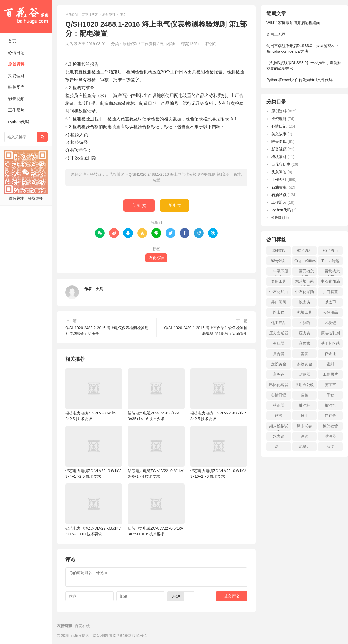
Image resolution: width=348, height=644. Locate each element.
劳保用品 (330, 312)
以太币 (330, 302)
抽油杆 (304, 405)
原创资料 (16, 64)
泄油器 (330, 436)
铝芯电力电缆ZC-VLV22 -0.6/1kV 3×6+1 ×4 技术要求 (156, 452)
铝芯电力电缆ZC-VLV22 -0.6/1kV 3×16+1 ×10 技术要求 (94, 510)
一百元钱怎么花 (304, 272)
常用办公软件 (304, 386)
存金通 (330, 354)
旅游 (279, 416)
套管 (304, 354)
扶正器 (279, 405)
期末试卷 (304, 426)
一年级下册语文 (279, 272)
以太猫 (279, 312)
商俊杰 (304, 343)
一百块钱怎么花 (330, 272)
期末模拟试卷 (279, 427)
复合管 (279, 354)
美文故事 (279, 134)
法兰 (279, 447)
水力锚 (279, 436)
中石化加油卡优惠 (279, 293)
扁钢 (304, 395)
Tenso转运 (330, 261)
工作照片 (16, 110)
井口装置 (330, 292)
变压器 (279, 343)
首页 (12, 41)
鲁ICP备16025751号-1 (128, 636)
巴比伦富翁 (279, 385)
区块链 (330, 323)
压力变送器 (279, 333)
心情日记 (16, 53)
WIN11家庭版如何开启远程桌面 (293, 23)
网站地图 (100, 636)
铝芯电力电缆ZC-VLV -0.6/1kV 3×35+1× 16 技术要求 (156, 395)
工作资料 (149, 44)
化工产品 (279, 323)
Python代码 (19, 122)
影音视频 (16, 99)
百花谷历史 (281, 164)
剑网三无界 (276, 34)
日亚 (304, 416)
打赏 (175, 205)
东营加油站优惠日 (304, 283)
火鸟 (100, 289)
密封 (330, 364)
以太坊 (304, 302)
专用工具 (279, 281)
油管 (304, 436)
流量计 (304, 447)
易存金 (330, 416)
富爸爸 (279, 374)
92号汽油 (304, 250)
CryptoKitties (305, 261)
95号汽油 (330, 250)
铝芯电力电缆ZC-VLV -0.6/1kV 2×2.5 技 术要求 (94, 395)
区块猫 (304, 323)
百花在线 (82, 626)
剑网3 (276, 218)
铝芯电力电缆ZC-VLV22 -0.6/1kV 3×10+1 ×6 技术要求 (219, 452)
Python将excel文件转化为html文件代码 (299, 80)
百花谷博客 (26, 16)
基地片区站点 (330, 345)
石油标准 (167, 44)
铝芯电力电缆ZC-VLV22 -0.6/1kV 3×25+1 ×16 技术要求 (156, 510)
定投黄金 (279, 364)
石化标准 (156, 258)
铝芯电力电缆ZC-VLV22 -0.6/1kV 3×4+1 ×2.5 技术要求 (94, 452)
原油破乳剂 (330, 333)
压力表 (304, 333)
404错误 (279, 250)
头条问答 (279, 172)
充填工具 (304, 312)
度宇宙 (330, 385)
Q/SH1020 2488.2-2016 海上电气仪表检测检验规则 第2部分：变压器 (107, 331)
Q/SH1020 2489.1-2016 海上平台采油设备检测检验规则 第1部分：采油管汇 (206, 331)
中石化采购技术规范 (304, 293)
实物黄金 (304, 364)
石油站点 (279, 195)
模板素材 (279, 157)
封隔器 (304, 374)
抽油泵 (330, 405)
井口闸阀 (279, 302)
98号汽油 (279, 261)
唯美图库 (16, 87)
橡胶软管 (330, 426)
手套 (330, 395)
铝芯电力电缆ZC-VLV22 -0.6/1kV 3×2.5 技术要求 (219, 395)
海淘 (330, 447)
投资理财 (16, 76)
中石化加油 (330, 281)
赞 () (139, 205)
